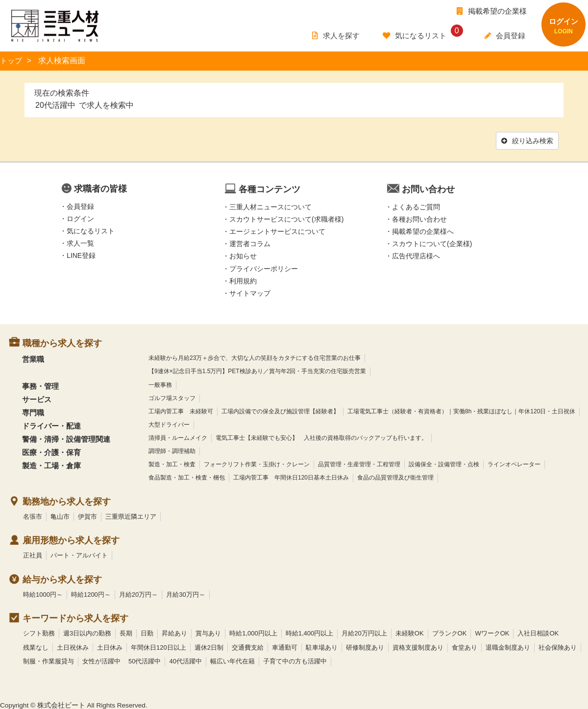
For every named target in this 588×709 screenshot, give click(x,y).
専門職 (33, 412)
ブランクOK (450, 632)
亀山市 (60, 515)
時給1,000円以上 (253, 632)
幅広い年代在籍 (233, 660)
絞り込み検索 (526, 140)
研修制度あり (365, 646)
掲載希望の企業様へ (423, 230)
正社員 (33, 554)
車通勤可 (285, 646)
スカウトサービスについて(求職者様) (286, 218)
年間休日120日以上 (159, 646)
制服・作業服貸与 (49, 660)
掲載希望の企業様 (492, 11)
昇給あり (174, 632)
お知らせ (243, 255)
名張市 (33, 515)
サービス (37, 398)
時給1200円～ (91, 594)
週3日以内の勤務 (87, 632)
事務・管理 (40, 385)
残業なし (36, 646)
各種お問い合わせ (419, 218)
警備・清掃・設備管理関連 (66, 438)
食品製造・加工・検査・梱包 (187, 477)
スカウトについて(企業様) (432, 243)
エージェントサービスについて (277, 230)
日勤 (147, 632)
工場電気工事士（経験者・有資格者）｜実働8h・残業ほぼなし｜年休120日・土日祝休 (461, 410)
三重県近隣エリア (131, 515)
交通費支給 (248, 646)
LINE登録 (81, 254)
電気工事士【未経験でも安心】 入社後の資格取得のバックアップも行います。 (321, 437)
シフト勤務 (39, 632)
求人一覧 (80, 242)
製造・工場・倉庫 (51, 465)
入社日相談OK (538, 632)
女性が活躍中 (101, 660)
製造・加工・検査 (172, 463)
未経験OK (410, 632)
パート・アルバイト (79, 554)
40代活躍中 (185, 660)
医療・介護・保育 (51, 451)
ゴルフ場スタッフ (172, 397)
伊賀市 (87, 515)
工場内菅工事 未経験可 (181, 410)
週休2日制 (209, 646)
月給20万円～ (138, 594)
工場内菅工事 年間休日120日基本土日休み (291, 477)
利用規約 (243, 280)
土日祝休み (73, 646)
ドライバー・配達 (51, 425)
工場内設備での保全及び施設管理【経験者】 (280, 410)
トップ (12, 61)
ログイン (80, 218)
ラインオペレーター (514, 463)
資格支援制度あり (418, 646)
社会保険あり (558, 646)
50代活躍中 (145, 660)
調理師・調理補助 (172, 450)
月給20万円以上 (364, 632)
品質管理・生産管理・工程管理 (359, 463)
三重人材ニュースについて (270, 206)
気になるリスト (91, 230)
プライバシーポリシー (264, 267)
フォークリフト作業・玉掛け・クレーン (257, 463)
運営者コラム (250, 243)
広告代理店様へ (416, 255)
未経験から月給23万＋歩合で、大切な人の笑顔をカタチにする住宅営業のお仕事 (255, 357)
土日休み (110, 646)
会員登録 (80, 205)
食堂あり (465, 646)
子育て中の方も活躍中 (295, 660)
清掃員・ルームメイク (178, 437)
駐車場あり (322, 646)
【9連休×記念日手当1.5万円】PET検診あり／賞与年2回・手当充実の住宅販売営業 (257, 370)
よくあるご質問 (416, 206)
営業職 (33, 358)
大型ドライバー (169, 424)
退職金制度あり (508, 646)
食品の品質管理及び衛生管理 (395, 477)
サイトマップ (250, 292)
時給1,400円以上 (310, 632)
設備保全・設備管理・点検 (444, 463)
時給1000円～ (43, 594)
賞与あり (208, 632)
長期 (126, 632)
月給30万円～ (185, 594)
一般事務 (160, 383)
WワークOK (492, 632)
